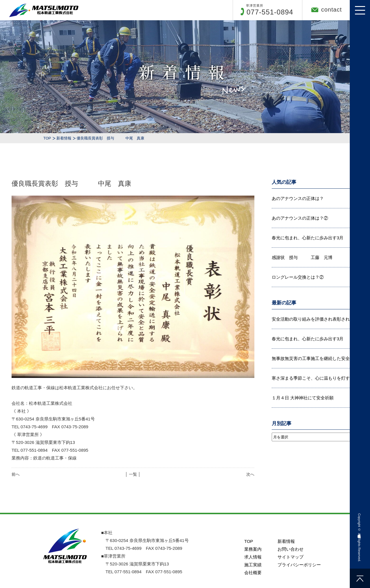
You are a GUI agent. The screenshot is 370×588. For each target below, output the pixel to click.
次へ (250, 474)
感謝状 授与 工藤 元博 (302, 257)
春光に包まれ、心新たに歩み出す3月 (308, 238)
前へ (16, 474)
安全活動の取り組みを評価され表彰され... (313, 319)
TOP (47, 138)
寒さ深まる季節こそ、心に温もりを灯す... (313, 378)
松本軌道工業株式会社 (359, 532)
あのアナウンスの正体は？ (298, 198)
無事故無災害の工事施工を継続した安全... (313, 358)
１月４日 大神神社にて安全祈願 (303, 398)
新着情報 (64, 138)
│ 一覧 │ (133, 474)
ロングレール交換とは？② (298, 277)
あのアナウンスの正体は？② (300, 218)
